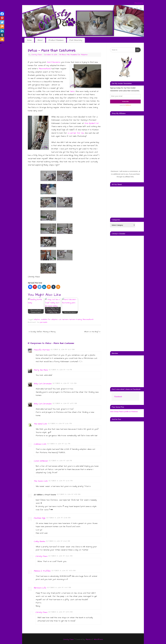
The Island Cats (40, 424)
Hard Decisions (54, 62)
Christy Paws (37, 55)
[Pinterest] (35, 287)
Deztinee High (40, 518)
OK (137, 49)
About (40, 40)
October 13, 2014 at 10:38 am (58, 518)
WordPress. (98, 639)
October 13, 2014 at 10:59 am (61, 612)
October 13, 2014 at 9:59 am (64, 570)
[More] (58, 287)
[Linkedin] (44, 287)
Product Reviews (56, 40)
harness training (75, 319)
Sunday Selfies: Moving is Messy (42, 331)
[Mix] (49, 287)
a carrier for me (76, 133)
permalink (44, 322)
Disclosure (139, 3)
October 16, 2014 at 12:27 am (63, 349)
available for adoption (49, 319)
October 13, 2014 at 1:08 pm (60, 460)
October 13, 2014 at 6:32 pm (60, 423)
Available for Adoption (79, 55)
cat (60, 319)
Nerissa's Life (40, 587)
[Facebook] (30, 287)
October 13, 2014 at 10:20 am (58, 541)
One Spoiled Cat (92, 123)
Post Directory (76, 40)
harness (65, 319)
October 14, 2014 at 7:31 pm (60, 369)
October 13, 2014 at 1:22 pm (59, 444)
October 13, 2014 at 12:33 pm (61, 481)
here (72, 91)
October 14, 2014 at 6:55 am (65, 403)
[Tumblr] (53, 287)
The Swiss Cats (41, 481)
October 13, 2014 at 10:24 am (60, 556)
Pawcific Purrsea (42, 349)
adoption (37, 319)
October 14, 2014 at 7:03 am (65, 383)
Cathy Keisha (39, 541)
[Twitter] (39, 287)
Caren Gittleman (41, 461)
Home (29, 40)
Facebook (118, 397)
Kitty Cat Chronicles (43, 383)
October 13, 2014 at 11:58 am (69, 494)
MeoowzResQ (45, 69)
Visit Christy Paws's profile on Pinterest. (124, 412)
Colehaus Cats (40, 444)
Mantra (89, 639)
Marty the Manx (41, 370)
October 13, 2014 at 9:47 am (59, 587)
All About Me (64, 55)
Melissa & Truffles (42, 571)
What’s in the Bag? (92, 331)
